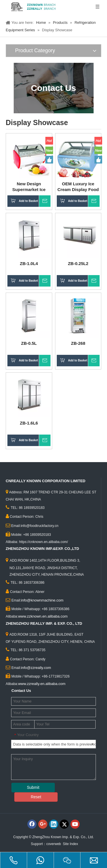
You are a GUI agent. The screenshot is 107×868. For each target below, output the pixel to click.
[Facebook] (32, 824)
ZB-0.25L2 (78, 263)
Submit (33, 787)
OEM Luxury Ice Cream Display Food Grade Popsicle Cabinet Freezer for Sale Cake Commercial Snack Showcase (78, 187)
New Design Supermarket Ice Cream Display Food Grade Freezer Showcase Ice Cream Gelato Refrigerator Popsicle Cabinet (29, 187)
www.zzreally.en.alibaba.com (42, 684)
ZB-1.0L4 (29, 263)
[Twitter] (64, 824)
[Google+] (43, 824)
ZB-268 (78, 343)
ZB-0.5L (29, 343)
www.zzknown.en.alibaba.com (43, 616)
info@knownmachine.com (42, 600)
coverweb (53, 844)
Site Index (70, 844)
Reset (36, 797)
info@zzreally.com (36, 668)
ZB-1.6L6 (29, 423)
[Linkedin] (54, 824)
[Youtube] (75, 824)
